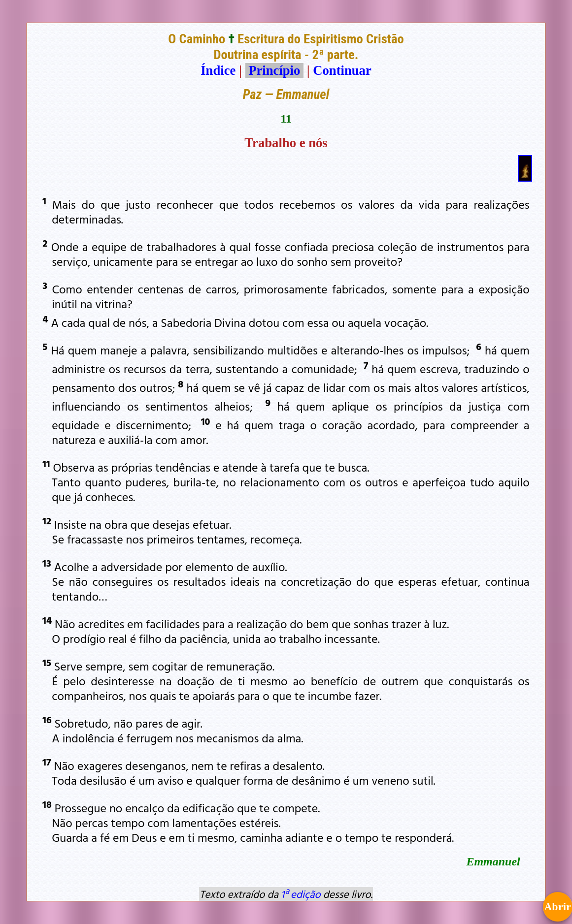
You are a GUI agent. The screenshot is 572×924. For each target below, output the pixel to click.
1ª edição (301, 894)
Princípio (274, 70)
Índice (218, 70)
